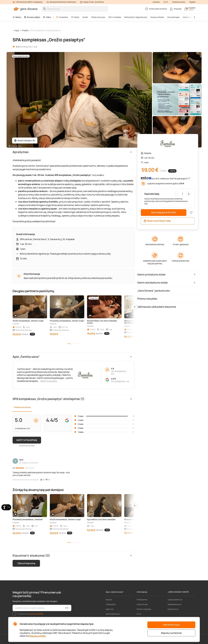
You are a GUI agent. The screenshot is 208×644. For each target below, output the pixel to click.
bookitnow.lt (173, 609)
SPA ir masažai (115, 17)
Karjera (109, 600)
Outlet (85, 17)
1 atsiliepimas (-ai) (28, 47)
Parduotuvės (142, 604)
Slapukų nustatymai (171, 633)
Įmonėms (156, 2)
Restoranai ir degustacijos (136, 17)
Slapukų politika (37, 636)
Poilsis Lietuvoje (98, 17)
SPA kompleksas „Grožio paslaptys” (46, 30)
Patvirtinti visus (171, 625)
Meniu (17, 17)
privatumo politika (36, 614)
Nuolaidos (62, 17)
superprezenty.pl (175, 600)
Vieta (47, 17)
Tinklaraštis (111, 604)
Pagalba (192, 2)
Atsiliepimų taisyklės (27, 445)
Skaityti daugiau (49, 381)
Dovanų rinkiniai (157, 17)
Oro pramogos (173, 17)
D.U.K (139, 614)
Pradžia (25, 30)
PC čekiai (75, 17)
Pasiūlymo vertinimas (22, 407)
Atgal (17, 30)
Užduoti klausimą (26, 563)
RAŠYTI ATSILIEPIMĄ (27, 440)
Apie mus (110, 609)
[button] (135, 307)
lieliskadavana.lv (175, 604)
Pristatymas (142, 600)
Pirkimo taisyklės (144, 609)
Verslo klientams (113, 614)
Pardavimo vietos (179, 2)
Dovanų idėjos (32, 17)
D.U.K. (166, 2)
